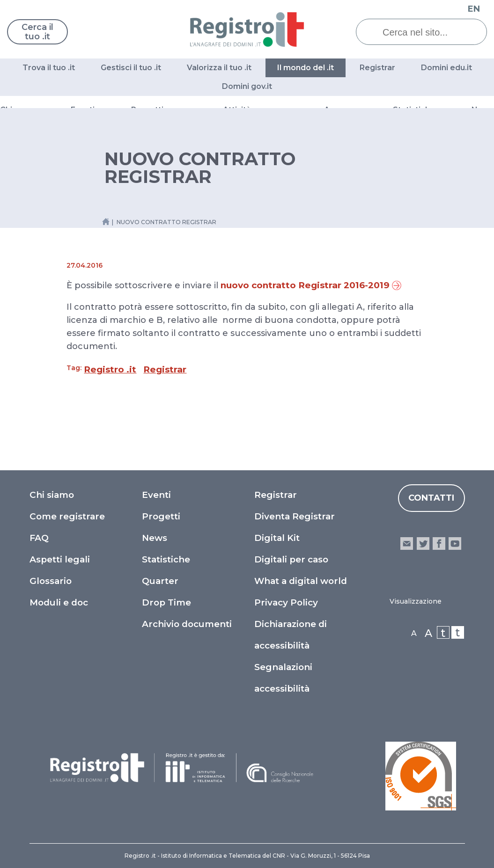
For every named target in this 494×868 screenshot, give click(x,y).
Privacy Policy (286, 602)
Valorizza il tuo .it (219, 68)
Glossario (51, 581)
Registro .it (110, 369)
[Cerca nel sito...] (428, 32)
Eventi (156, 495)
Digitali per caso (291, 559)
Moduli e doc (59, 602)
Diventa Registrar (295, 516)
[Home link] (106, 222)
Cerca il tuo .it (37, 32)
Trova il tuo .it (49, 68)
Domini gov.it (247, 86)
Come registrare (67, 516)
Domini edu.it (446, 68)
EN (474, 9)
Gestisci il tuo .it (131, 68)
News (155, 538)
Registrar (377, 68)
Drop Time (166, 602)
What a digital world (301, 581)
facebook (439, 543)
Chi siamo (52, 495)
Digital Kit (277, 538)
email (407, 543)
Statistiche (166, 559)
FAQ (39, 538)
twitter (423, 543)
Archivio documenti (187, 624)
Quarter (160, 581)
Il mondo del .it (306, 68)
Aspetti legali (60, 559)
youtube (455, 543)
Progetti (161, 516)
